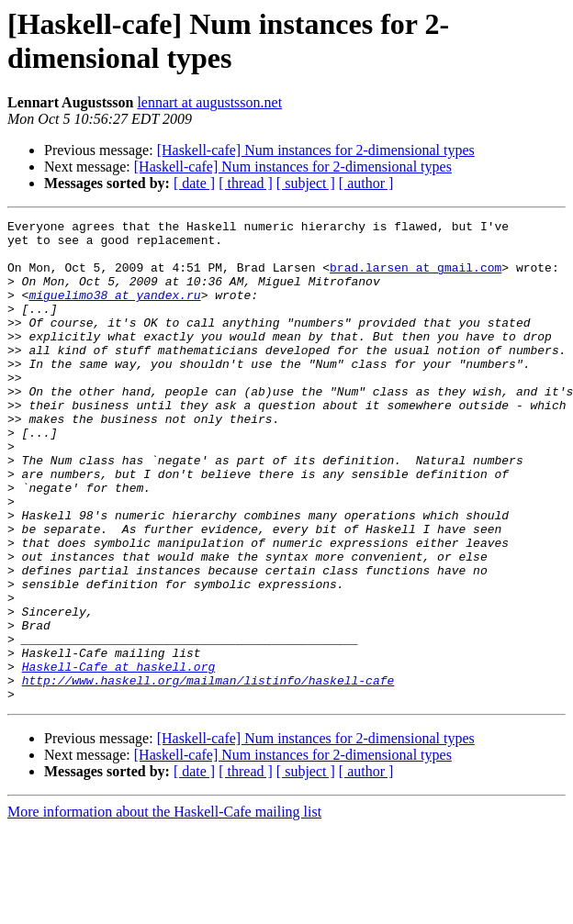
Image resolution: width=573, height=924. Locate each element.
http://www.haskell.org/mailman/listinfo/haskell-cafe (208, 774)
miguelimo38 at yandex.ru (114, 311)
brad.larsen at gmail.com (416, 278)
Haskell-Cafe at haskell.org (119, 757)
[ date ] (194, 183)
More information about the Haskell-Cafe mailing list (164, 908)
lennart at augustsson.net (209, 102)
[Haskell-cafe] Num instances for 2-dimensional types (316, 150)
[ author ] (366, 183)
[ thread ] (246, 183)
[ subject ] (306, 183)
